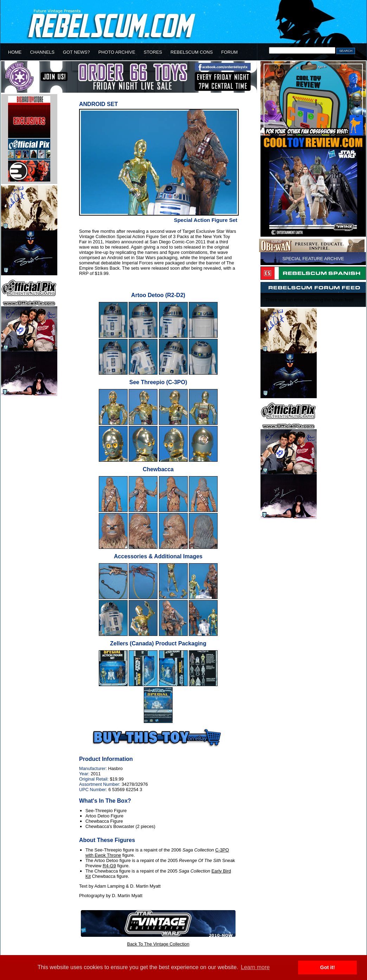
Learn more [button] (255, 967)
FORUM (229, 52)
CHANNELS (42, 52)
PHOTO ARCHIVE (117, 52)
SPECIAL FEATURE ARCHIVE (313, 259)
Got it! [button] (328, 967)
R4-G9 (109, 866)
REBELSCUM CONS (192, 52)
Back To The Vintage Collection (158, 944)
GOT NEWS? (76, 52)
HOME (15, 52)
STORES (153, 52)
